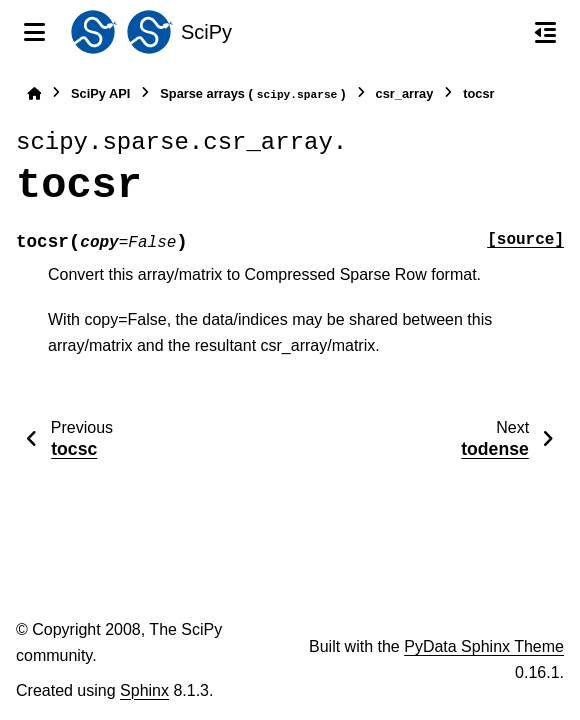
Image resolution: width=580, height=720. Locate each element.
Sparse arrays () (252, 94)
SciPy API (100, 93)
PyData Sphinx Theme (484, 646)
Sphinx (144, 690)
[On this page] (545, 32)
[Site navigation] (34, 32)
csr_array (405, 93)
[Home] (34, 93)
